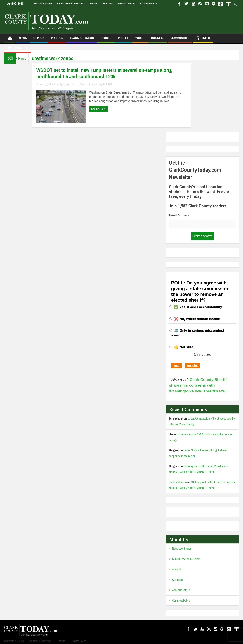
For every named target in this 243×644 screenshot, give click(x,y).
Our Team (108, 4)
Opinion (39, 40)
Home (24, 58)
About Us (93, 4)
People (123, 40)
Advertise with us (126, 4)
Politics (57, 40)
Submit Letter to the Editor (70, 4)
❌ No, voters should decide (197, 319)
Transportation (82, 40)
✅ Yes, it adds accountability (198, 307)
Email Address (179, 215)
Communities (180, 40)
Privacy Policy (79, 641)
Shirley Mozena (178, 482)
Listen (203, 38)
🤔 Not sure (184, 347)
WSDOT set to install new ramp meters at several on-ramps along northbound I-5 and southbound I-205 (108, 73)
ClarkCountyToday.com (65, 84)
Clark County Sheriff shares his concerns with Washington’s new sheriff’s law (198, 385)
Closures (18, 48)
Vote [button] (176, 366)
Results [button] (192, 366)
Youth (140, 40)
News (23, 40)
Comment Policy (148, 4)
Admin (62, 641)
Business (158, 40)
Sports (106, 40)
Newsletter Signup (43, 4)
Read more (103, 109)
